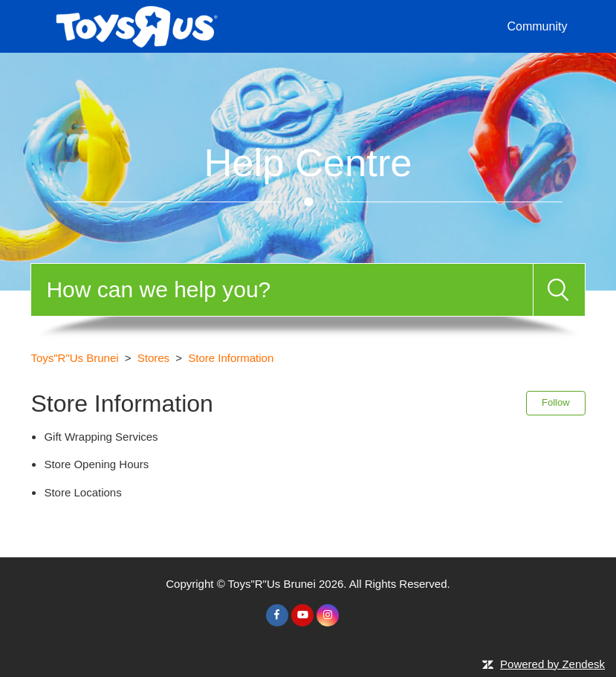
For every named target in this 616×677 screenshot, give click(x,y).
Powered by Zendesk (552, 664)
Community (537, 26)
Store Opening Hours (96, 464)
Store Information (231, 358)
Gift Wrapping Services (101, 437)
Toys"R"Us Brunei (74, 358)
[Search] (282, 290)
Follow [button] (556, 402)
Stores (153, 358)
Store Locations (82, 492)
